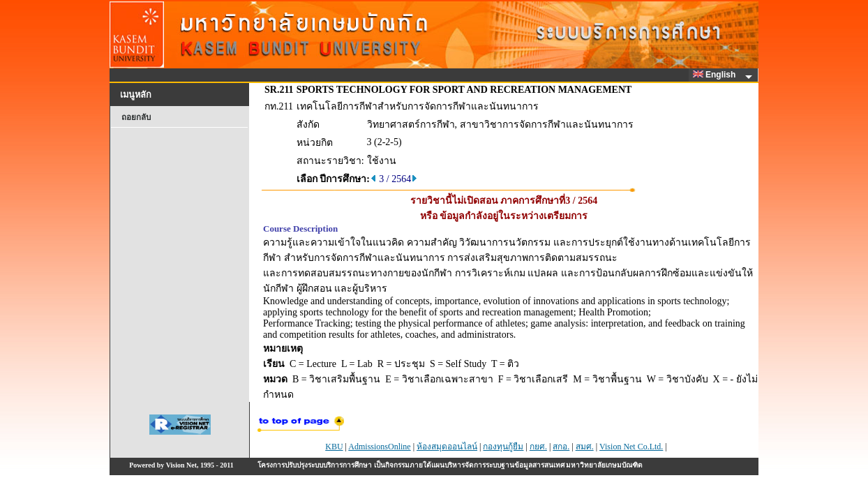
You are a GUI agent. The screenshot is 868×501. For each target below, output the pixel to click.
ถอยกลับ (136, 117)
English (717, 75)
